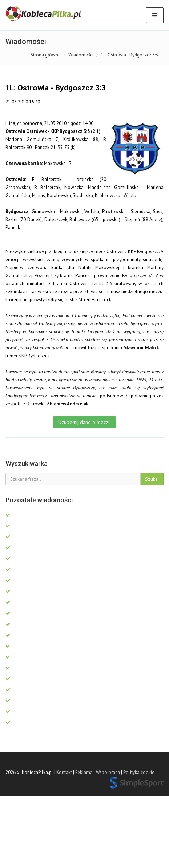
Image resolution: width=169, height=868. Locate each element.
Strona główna (46, 55)
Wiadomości (81, 55)
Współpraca (108, 772)
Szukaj (152, 479)
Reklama (84, 772)
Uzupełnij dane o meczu (84, 422)
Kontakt (64, 772)
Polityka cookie (139, 772)
